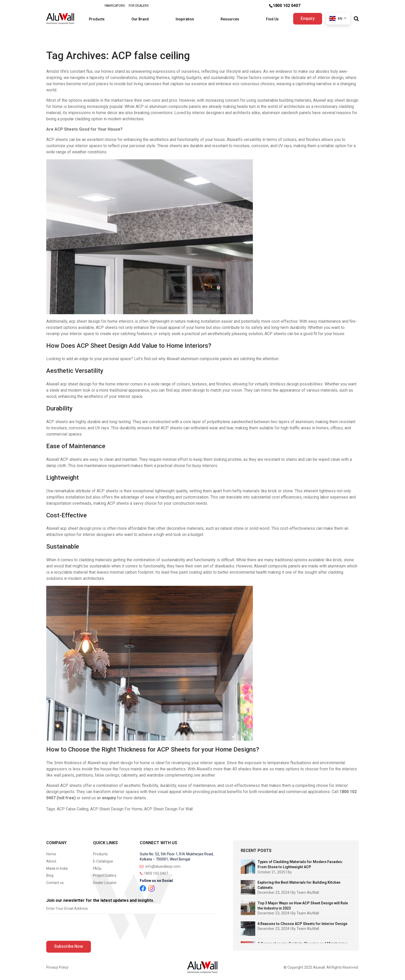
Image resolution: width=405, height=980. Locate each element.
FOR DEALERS (139, 6)
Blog (50, 874)
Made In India (57, 867)
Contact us (55, 881)
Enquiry (307, 18)
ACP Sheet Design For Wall (170, 807)
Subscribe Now (69, 945)
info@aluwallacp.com (160, 865)
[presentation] (85, 927)
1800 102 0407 (287, 6)
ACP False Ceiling (73, 807)
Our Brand (143, 18)
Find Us (269, 18)
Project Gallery (105, 874)
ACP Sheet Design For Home (117, 807)
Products (102, 18)
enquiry (109, 796)
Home (51, 853)
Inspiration (185, 18)
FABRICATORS (115, 6)
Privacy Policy (57, 966)
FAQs (97, 867)
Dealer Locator (105, 881)
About (51, 860)
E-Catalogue (103, 860)
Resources (228, 18)
